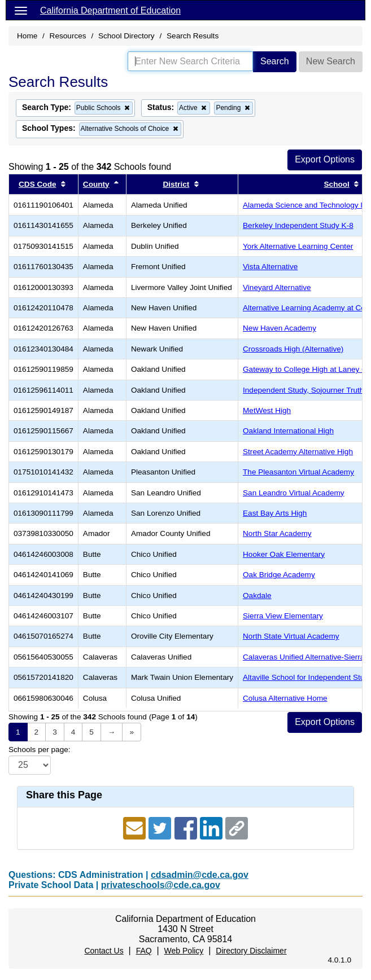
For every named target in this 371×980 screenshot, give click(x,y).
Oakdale (257, 596)
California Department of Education (110, 10)
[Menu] (21, 10)
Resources (68, 36)
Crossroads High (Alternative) (293, 349)
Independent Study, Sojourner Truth (303, 390)
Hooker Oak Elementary (284, 554)
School (337, 184)
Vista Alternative (270, 267)
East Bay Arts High (275, 513)
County (96, 184)
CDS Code (37, 184)
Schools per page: (40, 750)
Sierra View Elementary (283, 616)
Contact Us (104, 951)
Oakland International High (288, 431)
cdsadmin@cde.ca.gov (200, 875)
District (176, 184)
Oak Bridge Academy (279, 575)
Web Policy (184, 951)
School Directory (126, 36)
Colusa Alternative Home (285, 698)
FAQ (144, 951)
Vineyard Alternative (277, 287)
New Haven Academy (280, 328)
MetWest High (267, 410)
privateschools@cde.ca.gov (161, 885)
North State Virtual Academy (291, 636)
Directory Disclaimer (251, 951)
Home (27, 36)
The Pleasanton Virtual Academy (298, 472)
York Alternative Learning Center (298, 246)
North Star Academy (277, 533)
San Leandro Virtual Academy (294, 493)
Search (275, 61)
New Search (331, 61)
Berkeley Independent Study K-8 (298, 225)
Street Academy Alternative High (298, 452)
